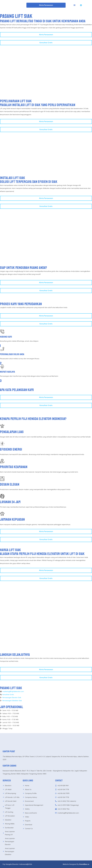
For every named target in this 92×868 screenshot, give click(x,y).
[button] (75, 5)
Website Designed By (76, 864)
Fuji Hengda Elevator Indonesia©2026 (17, 864)
